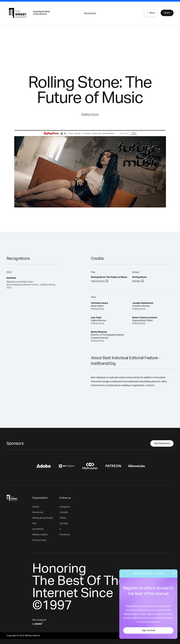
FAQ (34, 524)
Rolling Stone (90, 115)
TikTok (63, 518)
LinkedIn (64, 512)
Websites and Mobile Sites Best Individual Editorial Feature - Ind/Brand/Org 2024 (31, 285)
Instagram (65, 507)
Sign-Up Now (148, 630)
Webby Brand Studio (43, 518)
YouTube (64, 524)
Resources (38, 512)
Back (150, 13)
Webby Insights (40, 535)
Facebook (64, 535)
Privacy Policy (39, 540)
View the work (98, 281)
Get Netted (38, 529)
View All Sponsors (162, 443)
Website (136, 281)
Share (167, 13)
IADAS (36, 507)
